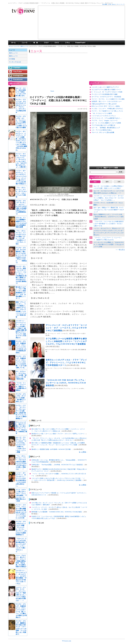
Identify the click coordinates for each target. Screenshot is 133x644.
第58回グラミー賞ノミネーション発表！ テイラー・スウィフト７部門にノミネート (58, 434)
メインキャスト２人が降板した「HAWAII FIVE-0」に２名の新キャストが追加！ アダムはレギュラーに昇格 (109, 244)
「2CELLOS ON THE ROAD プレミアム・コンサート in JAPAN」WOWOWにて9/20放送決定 (66, 383)
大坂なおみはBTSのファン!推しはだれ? (104, 104)
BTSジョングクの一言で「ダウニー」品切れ (106, 106)
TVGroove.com (67, 641)
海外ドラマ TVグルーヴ (13, 43)
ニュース (17, 46)
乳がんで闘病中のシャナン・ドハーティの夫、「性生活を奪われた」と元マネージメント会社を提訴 (109, 217)
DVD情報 (12, 59)
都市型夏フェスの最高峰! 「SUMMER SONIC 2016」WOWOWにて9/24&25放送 (57, 512)
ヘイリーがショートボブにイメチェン (104, 116)
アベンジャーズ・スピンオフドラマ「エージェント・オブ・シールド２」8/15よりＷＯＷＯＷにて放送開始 (66, 328)
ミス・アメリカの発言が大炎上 (102, 130)
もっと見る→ (83, 452)
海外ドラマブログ (46, 43)
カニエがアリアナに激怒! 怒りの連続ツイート (106, 90)
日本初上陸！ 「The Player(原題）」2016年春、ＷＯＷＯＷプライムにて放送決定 (57, 465)
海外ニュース (13, 53)
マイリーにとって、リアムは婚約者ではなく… (107, 118)
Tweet (52, 91)
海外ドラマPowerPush (80, 43)
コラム (67, 43)
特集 (35, 43)
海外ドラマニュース (24, 43)
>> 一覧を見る (120, 250)
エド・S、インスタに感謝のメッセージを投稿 (106, 123)
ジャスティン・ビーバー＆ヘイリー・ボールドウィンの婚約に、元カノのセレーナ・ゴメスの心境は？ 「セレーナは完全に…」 (109, 198)
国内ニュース (25, 46)
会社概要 (105, 4)
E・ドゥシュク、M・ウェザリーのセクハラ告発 (107, 92)
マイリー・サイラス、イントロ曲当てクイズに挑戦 (108, 99)
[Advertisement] (81, 22)
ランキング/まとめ (15, 62)
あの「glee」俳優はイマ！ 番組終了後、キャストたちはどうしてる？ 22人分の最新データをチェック (109, 210)
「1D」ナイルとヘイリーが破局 (102, 113)
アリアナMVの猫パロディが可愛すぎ (103, 125)
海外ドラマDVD (57, 43)
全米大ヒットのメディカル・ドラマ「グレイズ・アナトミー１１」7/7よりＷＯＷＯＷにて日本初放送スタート (66, 362)
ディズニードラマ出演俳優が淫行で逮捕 (104, 94)
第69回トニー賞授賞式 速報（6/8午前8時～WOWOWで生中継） (52, 449)
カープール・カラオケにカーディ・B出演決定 (106, 97)
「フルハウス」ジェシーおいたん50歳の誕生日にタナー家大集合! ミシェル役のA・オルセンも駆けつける (109, 224)
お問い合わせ (112, 4)
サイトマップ (120, 4)
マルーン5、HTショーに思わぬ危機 (103, 132)
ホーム (11, 46)
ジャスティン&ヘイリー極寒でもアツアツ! (105, 87)
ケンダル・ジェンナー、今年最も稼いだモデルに (107, 109)
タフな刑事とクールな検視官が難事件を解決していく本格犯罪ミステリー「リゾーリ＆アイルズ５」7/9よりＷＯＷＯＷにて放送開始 (66, 341)
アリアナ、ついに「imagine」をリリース (105, 121)
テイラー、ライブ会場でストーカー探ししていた (107, 111)
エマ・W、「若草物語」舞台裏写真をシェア (106, 128)
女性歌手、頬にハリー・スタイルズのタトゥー (107, 101)
